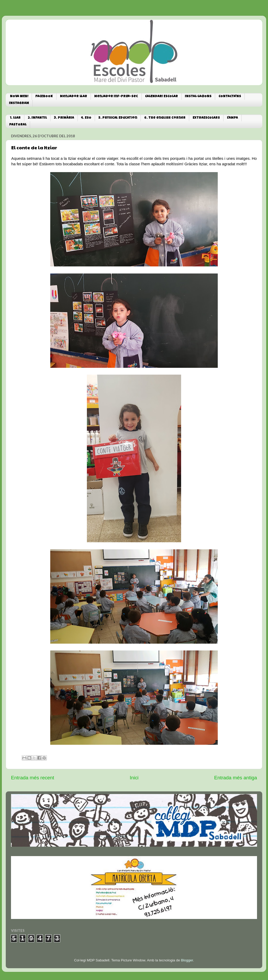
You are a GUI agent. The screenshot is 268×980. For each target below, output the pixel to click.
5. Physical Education (118, 118)
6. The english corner (165, 118)
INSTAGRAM (19, 103)
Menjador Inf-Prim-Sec (116, 97)
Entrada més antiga (236, 778)
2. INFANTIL (37, 118)
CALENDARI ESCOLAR (161, 97)
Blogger (187, 960)
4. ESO (86, 118)
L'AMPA (232, 118)
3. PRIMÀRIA (64, 118)
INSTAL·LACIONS (198, 97)
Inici (134, 778)
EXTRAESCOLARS (206, 118)
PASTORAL (18, 125)
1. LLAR (15, 118)
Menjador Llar (74, 97)
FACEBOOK (44, 97)
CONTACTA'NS (230, 97)
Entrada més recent (33, 778)
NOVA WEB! (19, 97)
